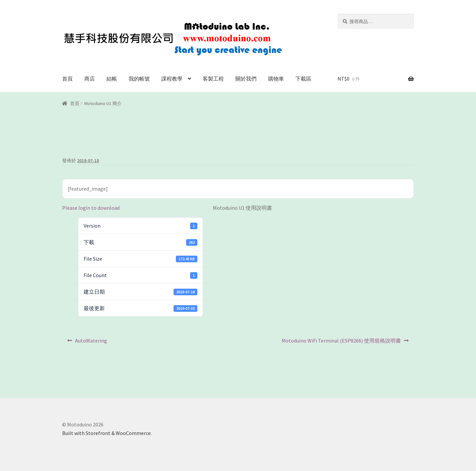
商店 (90, 79)
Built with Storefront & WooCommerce (106, 433)
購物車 (276, 79)
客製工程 (213, 79)
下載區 (303, 79)
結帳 (112, 79)
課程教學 (172, 79)
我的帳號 (139, 79)
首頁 (67, 79)
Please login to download (91, 208)
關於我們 (246, 79)
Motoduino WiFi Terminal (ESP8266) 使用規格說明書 (341, 342)
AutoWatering (91, 342)
